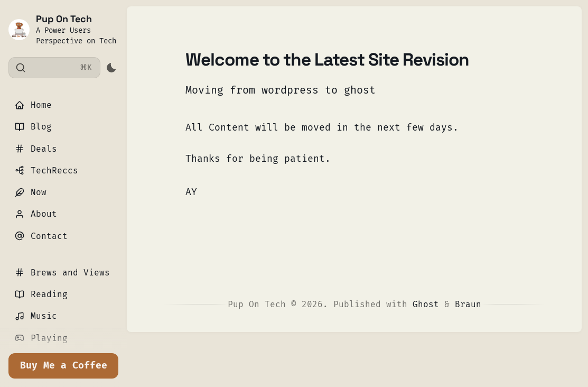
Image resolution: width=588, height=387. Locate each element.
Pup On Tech (64, 19)
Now (31, 192)
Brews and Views (62, 273)
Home (33, 105)
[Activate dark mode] (111, 68)
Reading (41, 294)
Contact (41, 236)
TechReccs (46, 171)
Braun (468, 304)
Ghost (426, 304)
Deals (36, 149)
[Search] (54, 68)
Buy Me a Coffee (64, 365)
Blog (33, 127)
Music (36, 316)
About (36, 214)
